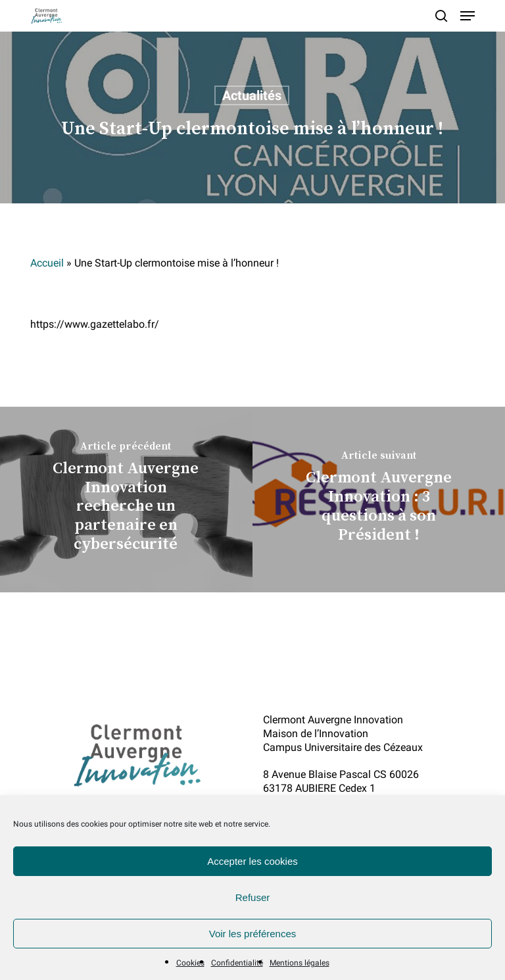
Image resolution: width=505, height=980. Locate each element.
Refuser (253, 897)
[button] (468, 16)
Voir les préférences (253, 934)
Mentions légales (300, 963)
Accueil (47, 263)
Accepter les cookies (252, 861)
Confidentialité (237, 963)
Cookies (190, 963)
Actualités (252, 95)
